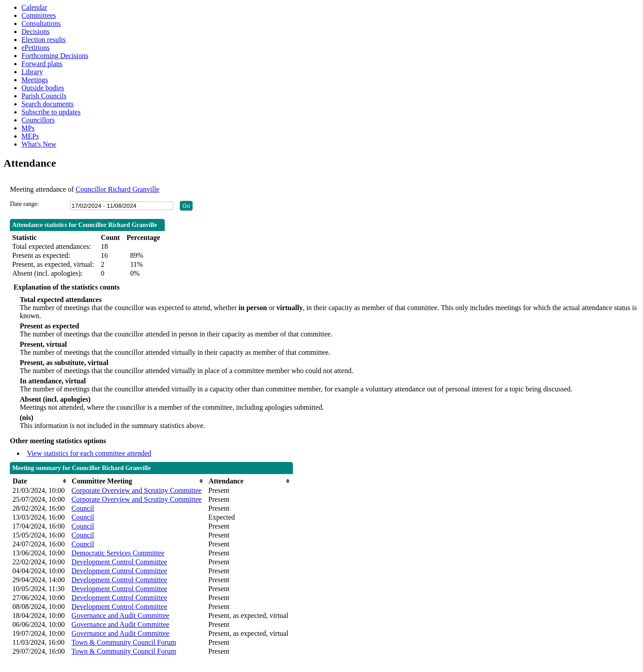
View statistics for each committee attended (89, 453)
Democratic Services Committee (118, 553)
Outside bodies (43, 88)
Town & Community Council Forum (124, 642)
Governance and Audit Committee (120, 615)
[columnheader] (40, 481)
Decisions (35, 31)
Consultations (41, 23)
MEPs (30, 136)
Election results (44, 40)
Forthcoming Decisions (55, 56)
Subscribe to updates (51, 112)
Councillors (38, 120)
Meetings (35, 80)
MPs (28, 128)
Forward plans (42, 64)
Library (32, 72)
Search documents (48, 104)
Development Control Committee (119, 562)
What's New (39, 144)
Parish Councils (44, 96)
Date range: (24, 204)
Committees (39, 15)
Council (83, 508)
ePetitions (35, 48)
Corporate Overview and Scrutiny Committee (136, 490)
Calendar (34, 7)
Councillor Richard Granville (117, 189)
